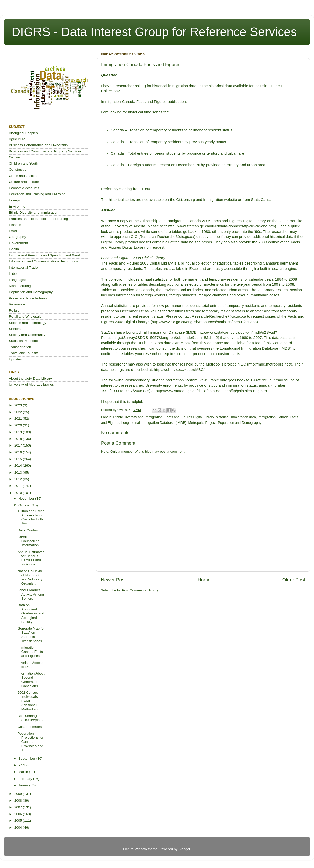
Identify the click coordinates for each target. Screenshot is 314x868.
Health (14, 249)
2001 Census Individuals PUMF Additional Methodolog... (30, 701)
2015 (19, 459)
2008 (19, 800)
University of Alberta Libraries (31, 385)
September (27, 758)
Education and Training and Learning (37, 194)
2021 (19, 419)
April (22, 765)
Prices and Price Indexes (28, 298)
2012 (19, 479)
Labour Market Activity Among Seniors (31, 594)
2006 (19, 814)
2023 (19, 405)
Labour (14, 274)
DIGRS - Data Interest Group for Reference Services (154, 32)
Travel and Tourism (23, 353)
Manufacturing (20, 286)
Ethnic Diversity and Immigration (138, 417)
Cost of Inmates (30, 727)
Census (15, 157)
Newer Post (113, 580)
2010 (19, 493)
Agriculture (17, 139)
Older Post (294, 580)
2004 (19, 827)
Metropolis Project (202, 423)
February (26, 779)
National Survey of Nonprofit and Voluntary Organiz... (30, 577)
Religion (15, 310)
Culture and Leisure (24, 182)
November (27, 499)
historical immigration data (236, 417)
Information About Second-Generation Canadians (31, 680)
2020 (19, 425)
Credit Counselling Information (29, 541)
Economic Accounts (24, 188)
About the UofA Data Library (30, 378)
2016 (19, 452)
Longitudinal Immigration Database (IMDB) (154, 423)
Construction (19, 170)
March (24, 772)
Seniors (15, 329)
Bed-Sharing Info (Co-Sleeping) (31, 718)
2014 (19, 466)
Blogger (184, 849)
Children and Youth (23, 163)
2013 (19, 472)
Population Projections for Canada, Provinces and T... (31, 742)
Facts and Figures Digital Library (189, 417)
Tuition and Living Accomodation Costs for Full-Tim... (31, 517)
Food (13, 231)
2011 (19, 486)
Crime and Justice (23, 176)
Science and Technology (28, 323)
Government (18, 243)
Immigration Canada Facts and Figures (30, 652)
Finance (15, 225)
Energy (14, 200)
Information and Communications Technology (43, 261)
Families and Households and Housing (38, 219)
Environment (19, 206)
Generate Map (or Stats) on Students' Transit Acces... (31, 635)
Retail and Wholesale (25, 317)
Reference (17, 304)
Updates (15, 359)
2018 (19, 439)
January (25, 785)
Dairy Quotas (28, 530)
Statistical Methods (23, 341)
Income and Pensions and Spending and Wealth (46, 255)
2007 (19, 807)
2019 (19, 432)
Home (204, 580)
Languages (17, 280)
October (25, 505)
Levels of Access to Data (31, 665)
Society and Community (27, 335)
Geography (17, 237)
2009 (19, 794)
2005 (19, 821)
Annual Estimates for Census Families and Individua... (31, 558)
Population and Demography (240, 423)
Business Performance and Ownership (38, 145)
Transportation (20, 347)
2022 (19, 412)
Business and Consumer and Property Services (45, 151)
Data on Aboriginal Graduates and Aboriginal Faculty (31, 613)
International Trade (23, 267)
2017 (19, 445)
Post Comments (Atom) (140, 590)
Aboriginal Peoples (23, 133)
